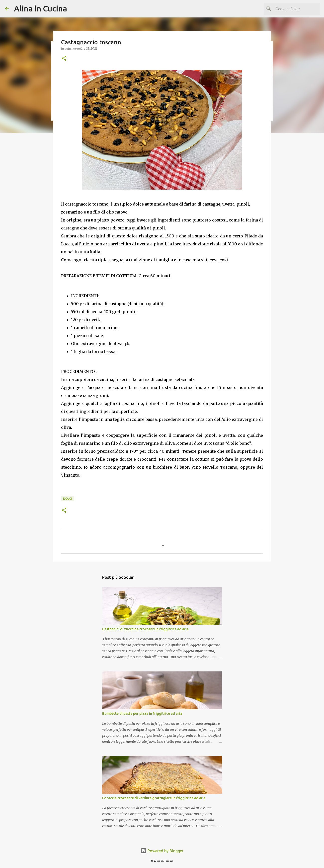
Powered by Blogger (162, 851)
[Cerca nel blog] (294, 9)
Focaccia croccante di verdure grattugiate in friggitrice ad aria (154, 798)
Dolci (68, 499)
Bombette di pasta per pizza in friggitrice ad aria (142, 714)
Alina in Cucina (40, 8)
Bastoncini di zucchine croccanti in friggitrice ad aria (145, 629)
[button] (64, 59)
